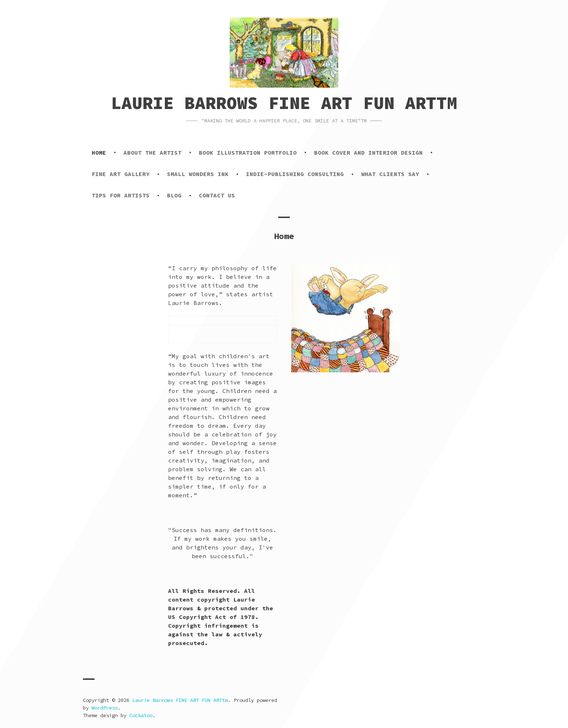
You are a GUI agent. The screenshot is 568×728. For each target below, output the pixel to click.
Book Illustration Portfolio (248, 152)
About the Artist (153, 152)
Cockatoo (141, 715)
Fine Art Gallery (121, 174)
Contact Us (217, 195)
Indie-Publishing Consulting (295, 174)
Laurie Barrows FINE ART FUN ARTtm (284, 103)
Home (99, 152)
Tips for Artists (121, 195)
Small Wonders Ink (198, 174)
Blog (174, 195)
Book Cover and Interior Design (368, 152)
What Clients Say (390, 174)
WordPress (105, 708)
